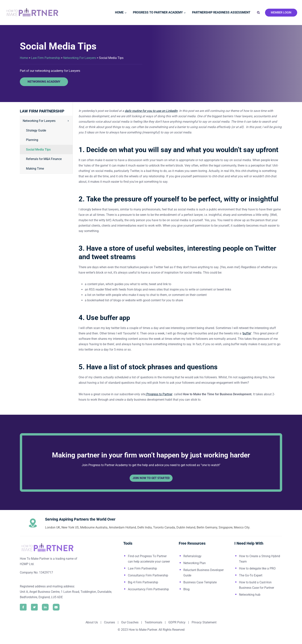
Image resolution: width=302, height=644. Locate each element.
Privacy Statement (204, 622)
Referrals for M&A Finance (44, 159)
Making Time (35, 169)
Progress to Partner (159, 394)
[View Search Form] (258, 13)
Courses (109, 622)
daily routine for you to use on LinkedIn (151, 111)
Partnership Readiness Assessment (221, 12)
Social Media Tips (38, 149)
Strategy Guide (36, 130)
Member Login (281, 13)
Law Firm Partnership (46, 58)
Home (24, 58)
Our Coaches (130, 622)
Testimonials (154, 622)
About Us (92, 622)
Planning (32, 140)
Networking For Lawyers (80, 58)
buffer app (116, 318)
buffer (247, 333)
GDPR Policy (177, 622)
